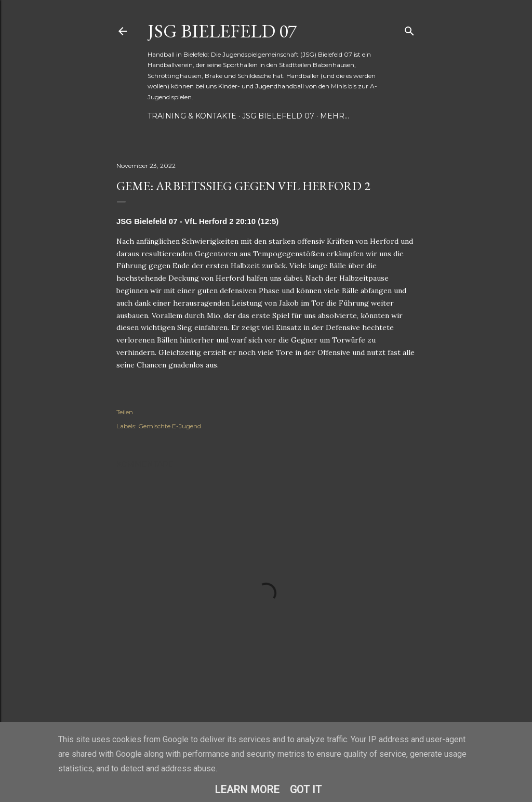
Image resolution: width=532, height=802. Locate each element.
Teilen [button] (125, 412)
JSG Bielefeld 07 (222, 31)
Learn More (247, 790)
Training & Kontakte (192, 116)
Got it (306, 790)
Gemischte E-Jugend (170, 426)
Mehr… (335, 116)
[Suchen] (409, 29)
